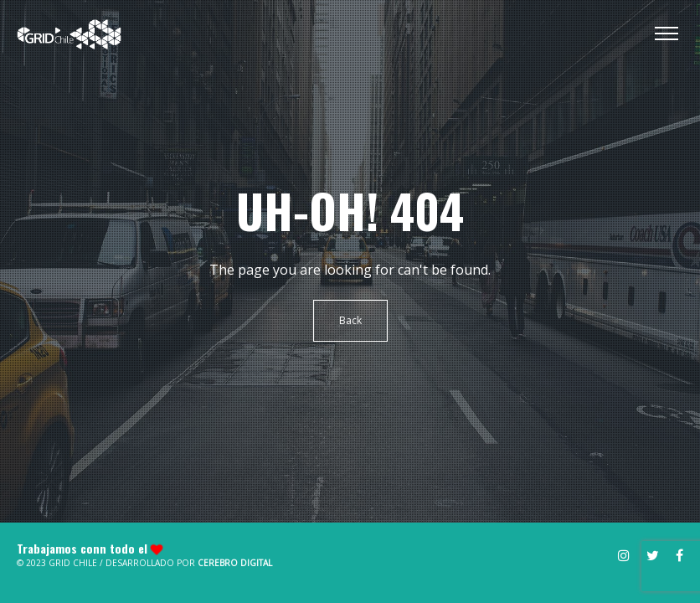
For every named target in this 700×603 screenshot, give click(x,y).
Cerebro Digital (235, 563)
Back (350, 320)
